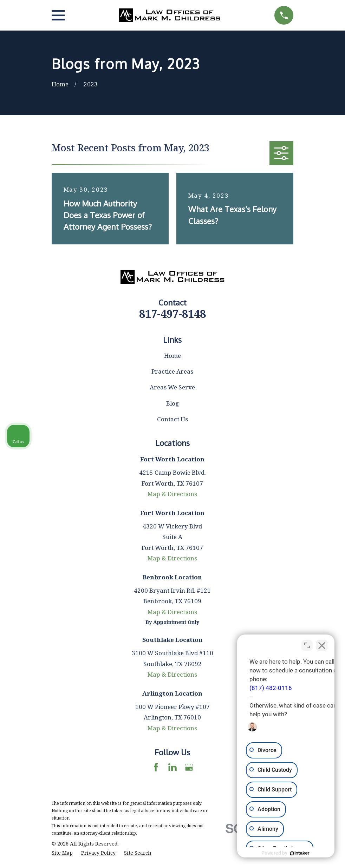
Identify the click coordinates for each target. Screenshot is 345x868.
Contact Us (172, 419)
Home (172, 356)
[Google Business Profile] (189, 767)
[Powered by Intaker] (285, 853)
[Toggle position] (307, 644)
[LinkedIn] (172, 767)
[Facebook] (156, 767)
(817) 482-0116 (242, 686)
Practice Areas (172, 371)
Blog (172, 403)
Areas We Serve (172, 387)
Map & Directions (172, 494)
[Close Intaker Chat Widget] (322, 644)
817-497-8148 (172, 314)
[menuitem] (62, 853)
